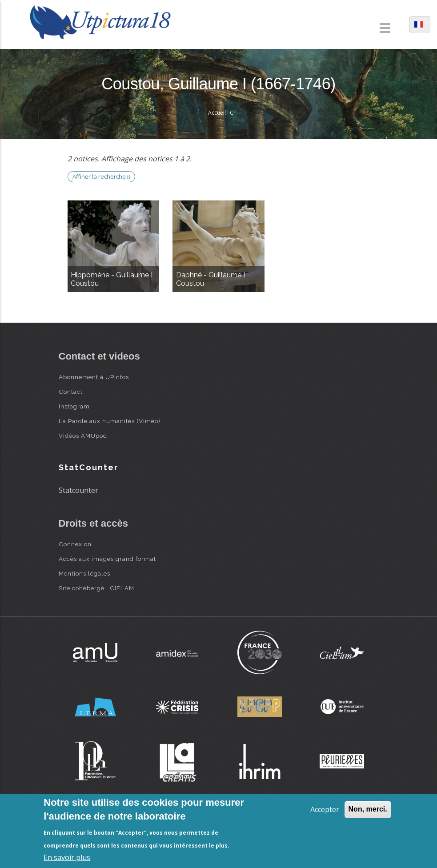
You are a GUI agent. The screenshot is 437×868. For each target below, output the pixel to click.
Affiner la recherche (101, 176)
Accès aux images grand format (107, 559)
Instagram (74, 406)
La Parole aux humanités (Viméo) (110, 421)
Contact (71, 392)
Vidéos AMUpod (83, 436)
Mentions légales (84, 573)
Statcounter (78, 490)
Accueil (217, 113)
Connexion (75, 544)
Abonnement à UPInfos (94, 377)
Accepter (325, 809)
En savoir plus (67, 857)
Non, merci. (368, 809)
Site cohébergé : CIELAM (96, 588)
